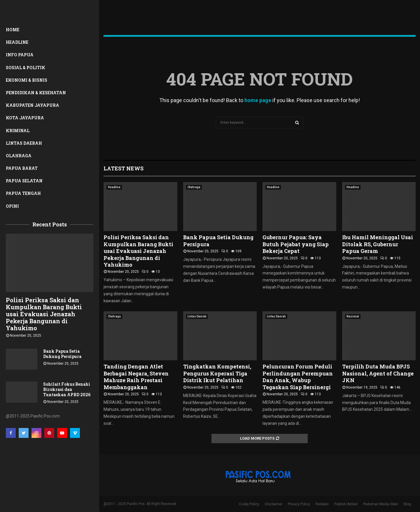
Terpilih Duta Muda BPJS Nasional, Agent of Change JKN (378, 373)
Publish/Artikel (346, 504)
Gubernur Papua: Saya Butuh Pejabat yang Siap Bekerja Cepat (296, 244)
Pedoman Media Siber (381, 504)
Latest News (124, 168)
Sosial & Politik (26, 68)
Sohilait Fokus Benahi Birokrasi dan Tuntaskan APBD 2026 (67, 389)
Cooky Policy (249, 504)
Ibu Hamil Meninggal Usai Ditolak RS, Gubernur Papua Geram (378, 244)
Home (13, 30)
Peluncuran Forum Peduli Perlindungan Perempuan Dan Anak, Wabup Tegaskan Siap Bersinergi (298, 377)
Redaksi (322, 504)
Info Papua (20, 55)
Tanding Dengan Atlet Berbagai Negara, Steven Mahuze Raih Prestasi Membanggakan (136, 377)
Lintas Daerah (24, 143)
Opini (12, 206)
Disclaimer (274, 504)
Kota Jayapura (25, 118)
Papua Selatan (24, 181)
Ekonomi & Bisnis (27, 80)
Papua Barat (22, 168)
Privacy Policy (299, 504)
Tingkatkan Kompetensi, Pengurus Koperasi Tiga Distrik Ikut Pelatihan (217, 373)
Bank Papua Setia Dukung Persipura (62, 354)
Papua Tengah (23, 193)
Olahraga (19, 156)
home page (258, 100)
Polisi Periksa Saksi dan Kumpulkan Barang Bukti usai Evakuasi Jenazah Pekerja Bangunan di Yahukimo (44, 314)
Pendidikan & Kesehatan (36, 93)
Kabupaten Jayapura (33, 105)
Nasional (353, 316)
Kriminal (18, 131)
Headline (17, 42)
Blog (407, 504)
